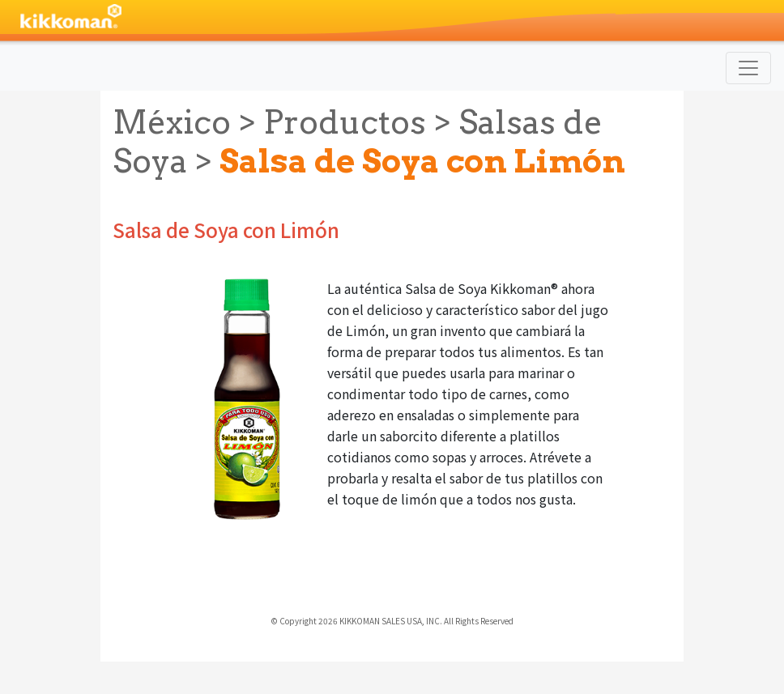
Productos (345, 122)
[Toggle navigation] (748, 68)
